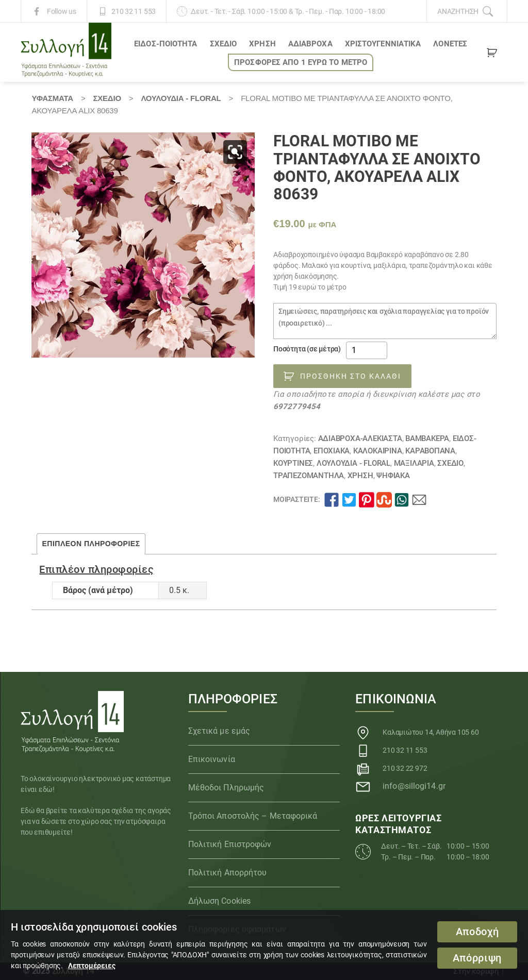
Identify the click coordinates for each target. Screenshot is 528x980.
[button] (235, 152)
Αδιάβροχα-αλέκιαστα (360, 438)
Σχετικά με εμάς (219, 731)
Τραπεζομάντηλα (309, 476)
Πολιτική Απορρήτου (228, 873)
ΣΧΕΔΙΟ (224, 44)
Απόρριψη (477, 958)
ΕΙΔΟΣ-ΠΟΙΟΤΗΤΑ (166, 44)
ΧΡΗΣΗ (262, 44)
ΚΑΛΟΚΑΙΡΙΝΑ (378, 451)
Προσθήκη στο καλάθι (351, 376)
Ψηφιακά (393, 476)
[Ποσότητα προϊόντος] (367, 350)
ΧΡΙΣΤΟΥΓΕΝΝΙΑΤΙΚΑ (383, 44)
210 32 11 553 (134, 11)
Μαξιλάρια (414, 463)
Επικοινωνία (212, 759)
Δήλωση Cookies (219, 901)
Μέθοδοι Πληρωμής (226, 788)
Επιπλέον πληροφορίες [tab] (91, 544)
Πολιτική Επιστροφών (230, 844)
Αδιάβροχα (310, 44)
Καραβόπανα (430, 451)
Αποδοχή (477, 932)
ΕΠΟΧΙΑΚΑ (332, 451)
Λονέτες (450, 44)
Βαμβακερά (427, 438)
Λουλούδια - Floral (181, 98)
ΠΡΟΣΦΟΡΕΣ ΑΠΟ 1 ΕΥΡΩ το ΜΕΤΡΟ (301, 62)
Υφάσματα (52, 98)
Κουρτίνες (293, 463)
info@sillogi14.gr (414, 786)
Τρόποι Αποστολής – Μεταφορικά (253, 816)
